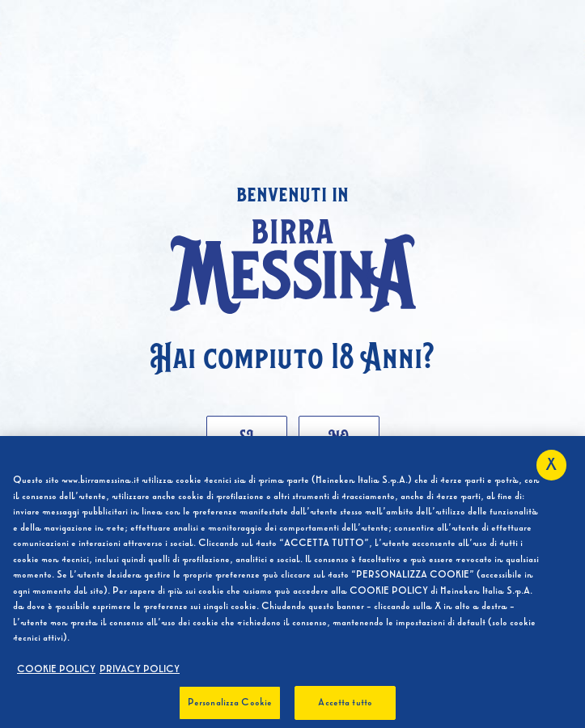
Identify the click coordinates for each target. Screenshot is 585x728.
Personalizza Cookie (230, 705)
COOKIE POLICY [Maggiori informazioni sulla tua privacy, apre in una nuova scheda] (56, 672)
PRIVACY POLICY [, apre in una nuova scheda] (140, 672)
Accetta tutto (345, 705)
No (339, 435)
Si (246, 435)
